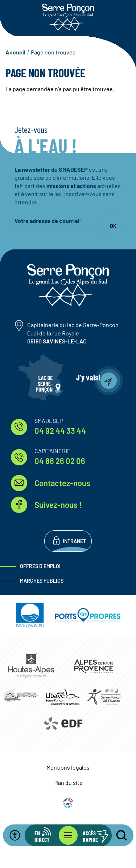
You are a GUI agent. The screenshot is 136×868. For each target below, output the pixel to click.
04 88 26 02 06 (60, 461)
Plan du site (68, 783)
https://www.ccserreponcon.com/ (21, 696)
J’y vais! (88, 377)
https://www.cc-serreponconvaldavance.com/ (104, 696)
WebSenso (68, 803)
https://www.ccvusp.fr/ (63, 697)
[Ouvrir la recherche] (117, 835)
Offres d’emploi (40, 566)
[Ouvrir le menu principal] (68, 835)
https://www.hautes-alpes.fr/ (31, 666)
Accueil (15, 52)
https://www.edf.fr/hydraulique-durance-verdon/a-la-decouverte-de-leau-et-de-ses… (63, 724)
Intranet (74, 541)
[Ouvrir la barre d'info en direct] (46, 835)
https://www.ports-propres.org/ (88, 615)
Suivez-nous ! (58, 505)
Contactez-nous (62, 483)
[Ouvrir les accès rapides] (90, 835)
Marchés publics (42, 581)
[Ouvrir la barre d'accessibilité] (19, 835)
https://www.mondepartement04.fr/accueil (94, 666)
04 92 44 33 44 (60, 431)
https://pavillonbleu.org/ (30, 615)
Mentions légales (68, 767)
